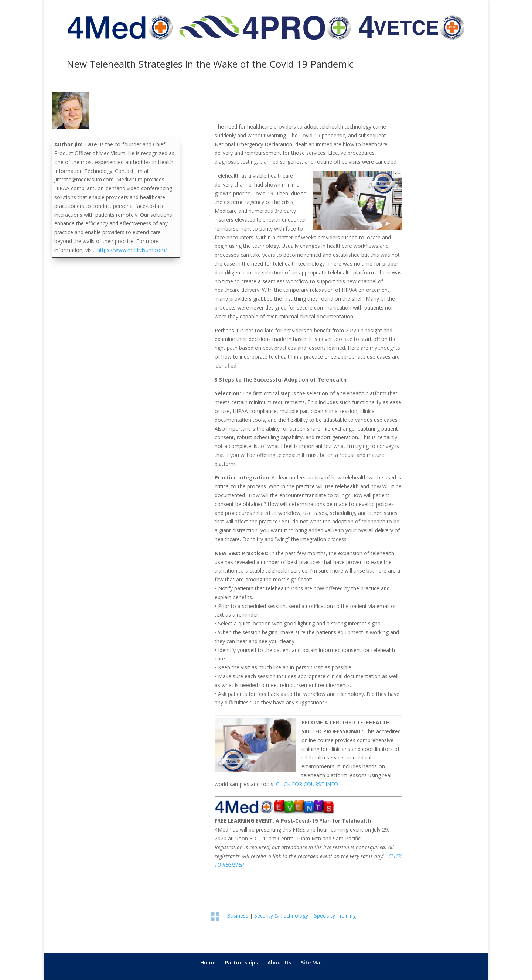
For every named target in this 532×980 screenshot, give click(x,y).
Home (208, 962)
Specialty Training (335, 916)
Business (238, 916)
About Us (279, 962)
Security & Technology (281, 916)
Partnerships (241, 962)
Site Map (312, 962)
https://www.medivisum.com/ (132, 250)
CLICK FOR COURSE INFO (307, 784)
